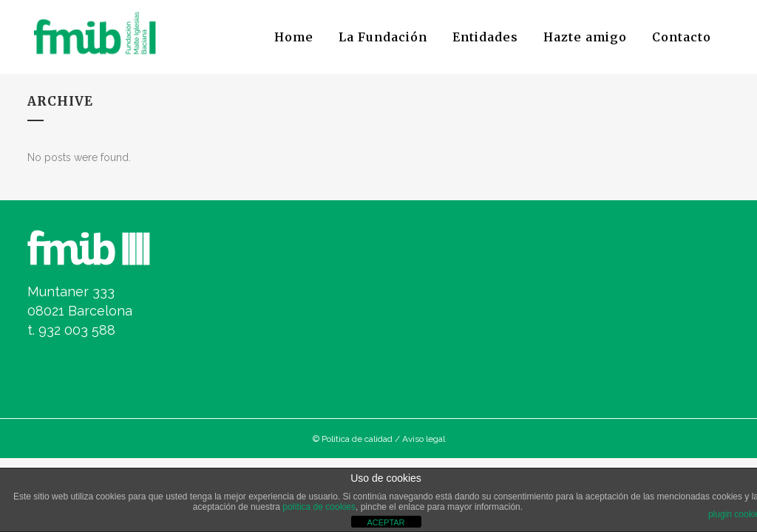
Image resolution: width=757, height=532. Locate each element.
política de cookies (319, 507)
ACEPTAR (386, 522)
